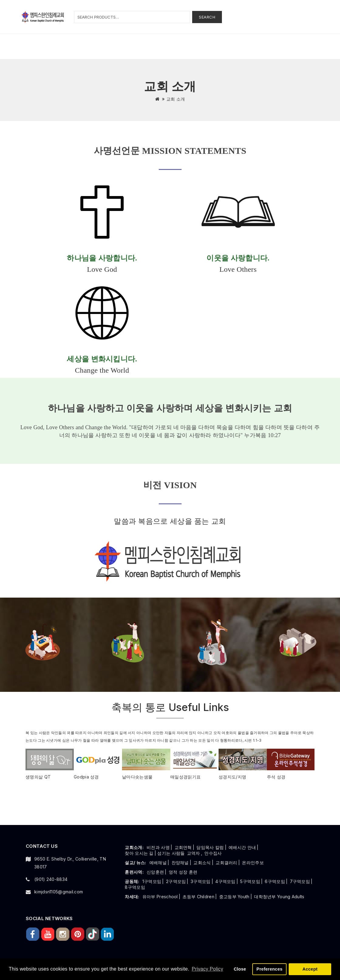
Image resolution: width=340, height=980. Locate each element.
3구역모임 (201, 881)
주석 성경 (276, 777)
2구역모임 (176, 881)
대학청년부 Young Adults (279, 897)
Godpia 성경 (86, 777)
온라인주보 (253, 863)
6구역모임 (275, 881)
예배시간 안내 (242, 847)
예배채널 (158, 863)
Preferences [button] (270, 969)
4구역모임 (225, 881)
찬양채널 (180, 863)
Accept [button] (310, 969)
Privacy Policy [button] (207, 969)
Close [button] (240, 969)
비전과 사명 (158, 847)
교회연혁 (183, 847)
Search (207, 17)
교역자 (194, 853)
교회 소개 (176, 99)
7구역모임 (300, 881)
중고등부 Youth (234, 897)
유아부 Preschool (160, 897)
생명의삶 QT (38, 777)
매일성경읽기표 (185, 777)
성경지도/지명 (232, 777)
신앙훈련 (155, 872)
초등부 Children (198, 897)
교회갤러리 (226, 863)
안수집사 (213, 853)
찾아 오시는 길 (139, 853)
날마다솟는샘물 (137, 777)
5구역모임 (250, 881)
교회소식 (202, 863)
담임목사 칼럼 (210, 847)
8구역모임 (135, 887)
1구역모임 (152, 881)
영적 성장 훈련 (183, 872)
